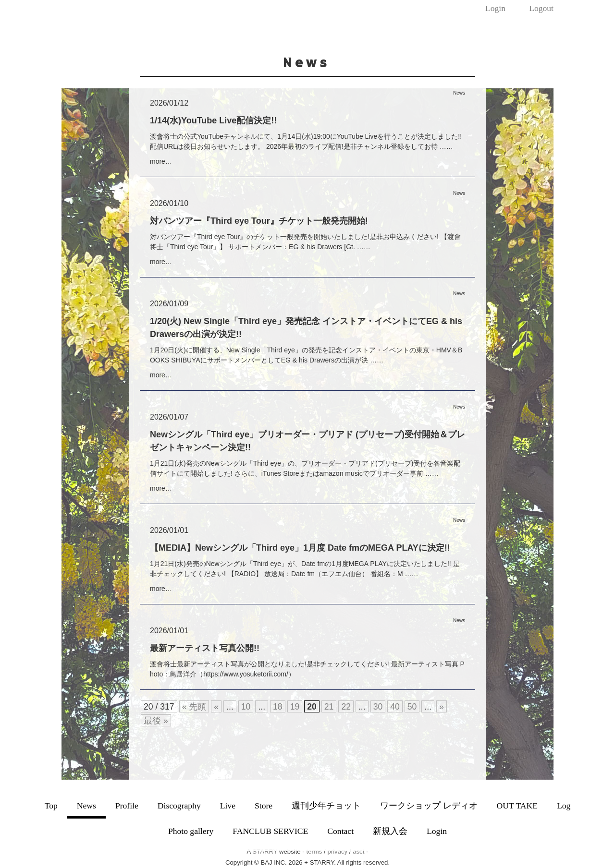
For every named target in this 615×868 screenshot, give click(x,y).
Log (564, 806)
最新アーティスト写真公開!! (205, 648)
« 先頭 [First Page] (194, 707)
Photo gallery (191, 831)
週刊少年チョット (326, 806)
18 (278, 707)
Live (228, 806)
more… (161, 161)
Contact (340, 831)
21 (329, 707)
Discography (179, 806)
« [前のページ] (216, 707)
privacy (337, 851)
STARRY (265, 851)
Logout (541, 8)
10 (246, 707)
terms (314, 851)
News (86, 806)
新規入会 (390, 831)
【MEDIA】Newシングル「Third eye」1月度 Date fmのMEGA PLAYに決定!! (300, 548)
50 (412, 707)
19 (295, 707)
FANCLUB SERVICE (270, 831)
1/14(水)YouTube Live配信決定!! (213, 121)
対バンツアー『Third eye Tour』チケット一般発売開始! (259, 221)
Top (51, 806)
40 (395, 707)
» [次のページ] (442, 707)
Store (264, 806)
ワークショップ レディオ (429, 806)
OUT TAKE (517, 806)
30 (378, 707)
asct (358, 851)
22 (346, 707)
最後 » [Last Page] (156, 721)
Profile (127, 806)
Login (495, 8)
